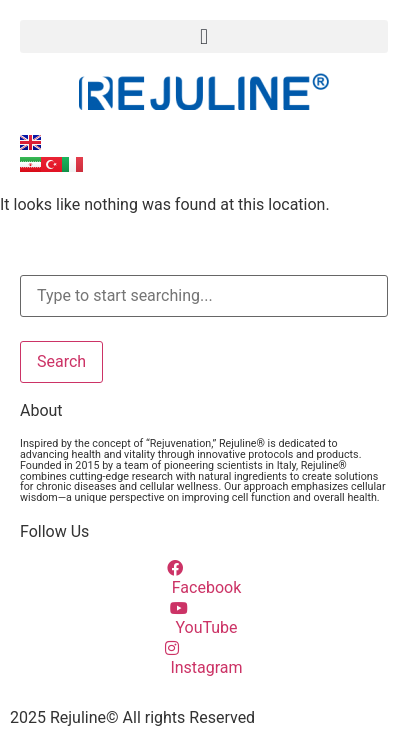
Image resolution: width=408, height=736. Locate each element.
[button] (204, 36)
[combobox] (204, 296)
